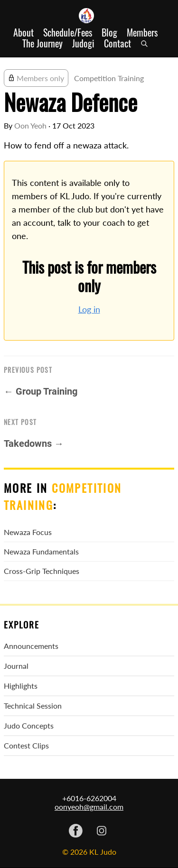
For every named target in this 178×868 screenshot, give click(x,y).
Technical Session (33, 706)
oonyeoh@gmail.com (89, 807)
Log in (89, 309)
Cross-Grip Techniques (42, 571)
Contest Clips (26, 745)
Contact (117, 43)
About (23, 32)
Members (142, 32)
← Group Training (41, 391)
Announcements (31, 646)
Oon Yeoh (30, 125)
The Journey (42, 43)
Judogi (83, 43)
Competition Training (109, 78)
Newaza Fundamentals (41, 551)
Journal (16, 666)
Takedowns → (34, 443)
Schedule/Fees (68, 32)
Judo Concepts (29, 725)
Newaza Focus (28, 532)
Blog (109, 32)
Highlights (21, 686)
